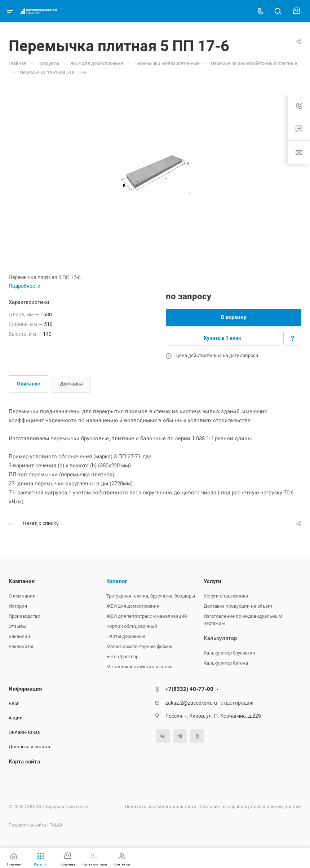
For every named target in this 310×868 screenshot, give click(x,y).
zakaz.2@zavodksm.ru (191, 703)
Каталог (117, 581)
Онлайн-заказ (24, 732)
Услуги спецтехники (226, 596)
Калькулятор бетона (226, 663)
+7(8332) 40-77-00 (189, 689)
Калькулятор (220, 638)
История (18, 606)
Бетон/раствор (122, 656)
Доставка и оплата (29, 747)
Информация (25, 689)
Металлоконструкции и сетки (139, 667)
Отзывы (17, 626)
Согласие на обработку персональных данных (251, 807)
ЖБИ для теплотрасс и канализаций (147, 616)
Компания (22, 581)
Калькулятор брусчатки (229, 653)
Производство (24, 616)
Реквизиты (21, 646)
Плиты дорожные (126, 636)
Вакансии (19, 636)
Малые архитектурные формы (139, 646)
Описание (29, 384)
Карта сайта (24, 762)
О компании (22, 596)
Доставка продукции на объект (238, 606)
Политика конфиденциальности (161, 807)
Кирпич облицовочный (132, 626)
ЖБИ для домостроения (133, 606)
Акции (16, 718)
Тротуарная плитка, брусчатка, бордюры (151, 596)
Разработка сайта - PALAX (36, 825)
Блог (14, 703)
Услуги (212, 581)
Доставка (71, 384)
